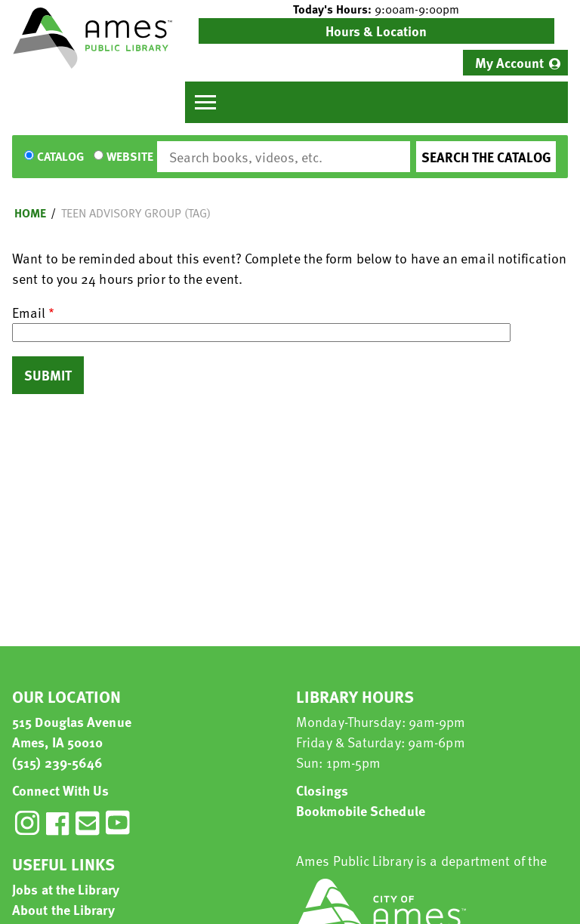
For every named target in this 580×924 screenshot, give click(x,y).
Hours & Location (376, 31)
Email (29, 312)
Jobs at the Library (66, 889)
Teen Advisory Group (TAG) (136, 213)
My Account (509, 62)
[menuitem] (515, 63)
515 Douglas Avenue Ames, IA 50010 (72, 731)
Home (30, 213)
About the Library (63, 909)
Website (130, 157)
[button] (376, 9)
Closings (322, 790)
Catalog (60, 157)
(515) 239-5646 (57, 762)
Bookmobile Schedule (361, 810)
